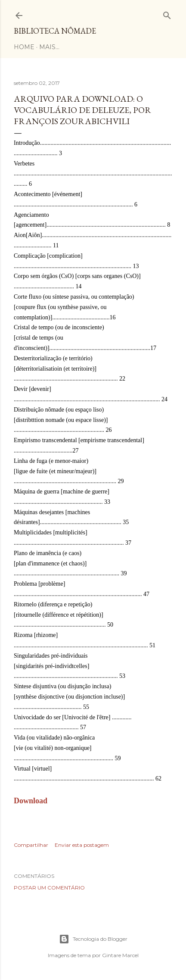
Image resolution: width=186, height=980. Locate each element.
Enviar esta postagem (82, 845)
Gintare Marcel (120, 955)
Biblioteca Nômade (55, 31)
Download (31, 801)
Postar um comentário (49, 888)
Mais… (49, 47)
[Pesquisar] (167, 14)
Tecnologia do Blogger (93, 939)
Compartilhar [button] (31, 845)
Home (24, 47)
